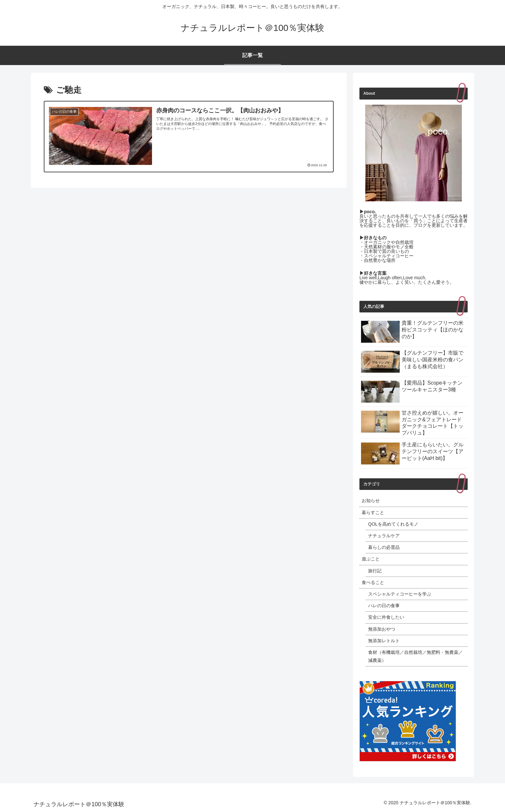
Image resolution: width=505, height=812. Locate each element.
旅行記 (375, 571)
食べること (373, 582)
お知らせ (371, 501)
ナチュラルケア (384, 536)
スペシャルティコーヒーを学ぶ (400, 594)
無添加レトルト (384, 641)
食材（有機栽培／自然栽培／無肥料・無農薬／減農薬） (415, 656)
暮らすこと (373, 512)
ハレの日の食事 (384, 606)
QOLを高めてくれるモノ (393, 524)
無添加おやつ (382, 629)
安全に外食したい (386, 617)
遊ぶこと (371, 559)
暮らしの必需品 (384, 547)
